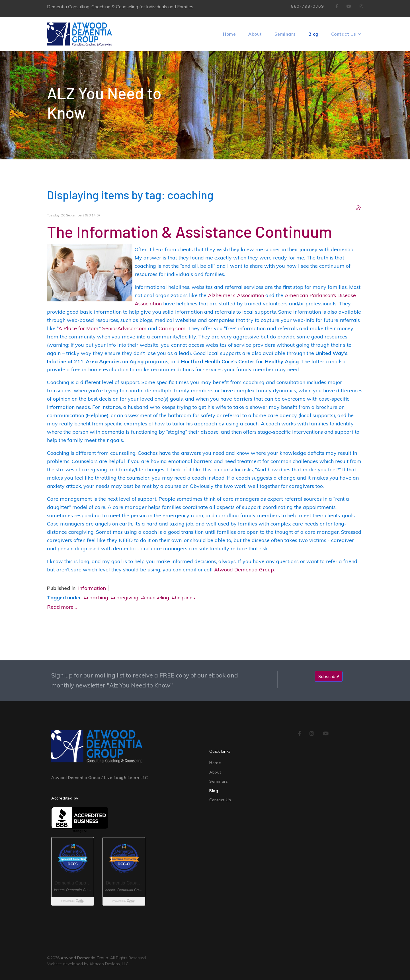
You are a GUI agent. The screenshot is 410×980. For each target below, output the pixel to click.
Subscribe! (329, 676)
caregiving (126, 597)
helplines (185, 597)
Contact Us (344, 34)
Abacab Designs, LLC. (109, 964)
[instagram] (312, 734)
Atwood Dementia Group (244, 570)
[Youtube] (349, 6)
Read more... (62, 607)
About (255, 34)
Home (229, 34)
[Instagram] (361, 6)
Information (92, 588)
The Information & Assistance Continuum (189, 231)
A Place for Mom (78, 328)
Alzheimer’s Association (236, 295)
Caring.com (172, 328)
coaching (98, 597)
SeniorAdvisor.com (124, 328)
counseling (157, 597)
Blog (313, 34)
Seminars (285, 34)
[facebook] (337, 6)
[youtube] (326, 734)
